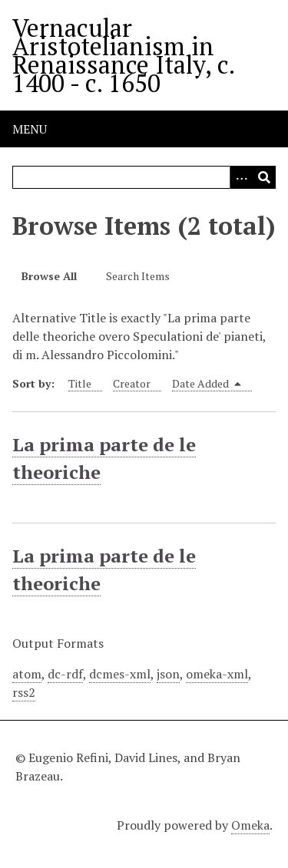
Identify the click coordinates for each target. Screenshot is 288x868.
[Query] (144, 177)
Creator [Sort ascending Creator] (132, 383)
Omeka (250, 825)
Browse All (49, 276)
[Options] (241, 177)
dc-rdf (65, 674)
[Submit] (264, 177)
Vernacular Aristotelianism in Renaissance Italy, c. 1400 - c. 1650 (123, 55)
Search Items (138, 276)
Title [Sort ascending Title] (80, 383)
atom (27, 674)
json (168, 674)
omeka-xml (217, 674)
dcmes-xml (120, 674)
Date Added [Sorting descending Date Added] (207, 383)
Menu (30, 129)
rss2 (24, 692)
